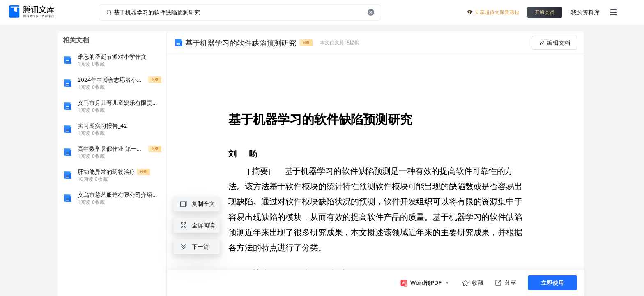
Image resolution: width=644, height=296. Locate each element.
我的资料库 (585, 12)
